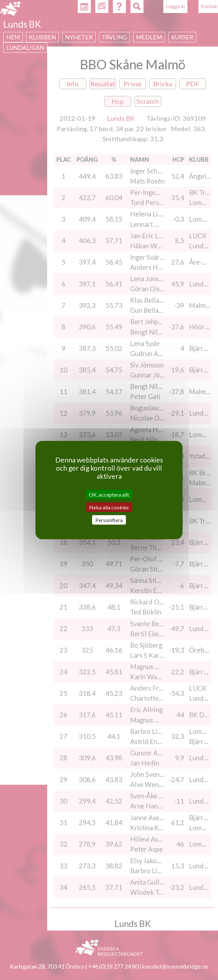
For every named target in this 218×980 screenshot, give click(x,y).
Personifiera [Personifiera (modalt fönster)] (109, 520)
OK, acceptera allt (109, 494)
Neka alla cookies (109, 507)
